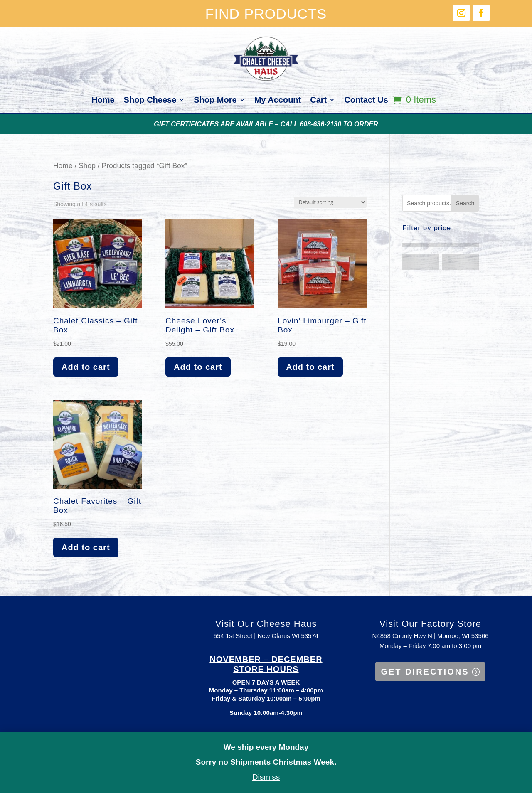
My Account (278, 101)
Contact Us (366, 101)
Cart (318, 101)
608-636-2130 (320, 124)
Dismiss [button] (266, 777)
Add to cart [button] (86, 367)
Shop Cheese (150, 101)
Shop (87, 166)
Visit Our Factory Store (430, 624)
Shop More (215, 101)
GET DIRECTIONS (425, 672)
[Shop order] (330, 202)
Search (465, 203)
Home (103, 101)
